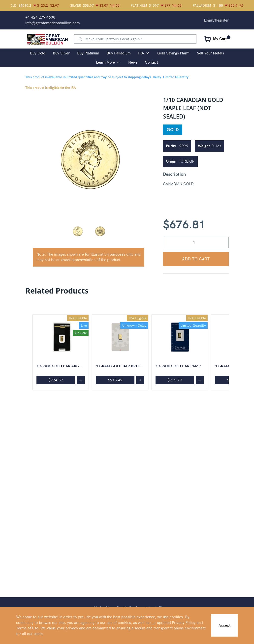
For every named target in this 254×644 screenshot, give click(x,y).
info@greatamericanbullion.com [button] (53, 23)
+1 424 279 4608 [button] (40, 17)
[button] (78, 231)
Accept (224, 625)
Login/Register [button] (216, 20)
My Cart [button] (220, 39)
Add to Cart (196, 259)
